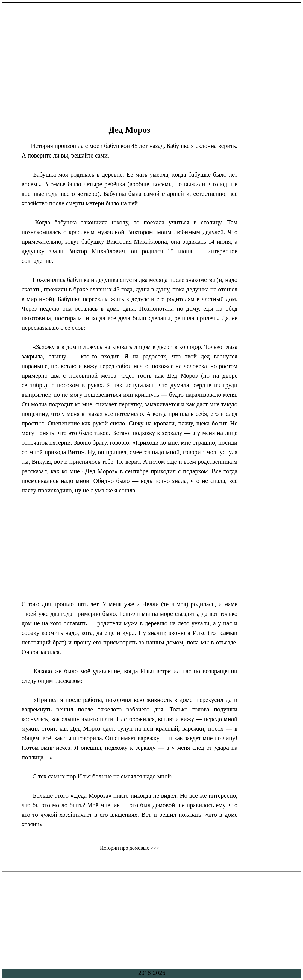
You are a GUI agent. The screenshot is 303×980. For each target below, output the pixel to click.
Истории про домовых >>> (130, 848)
